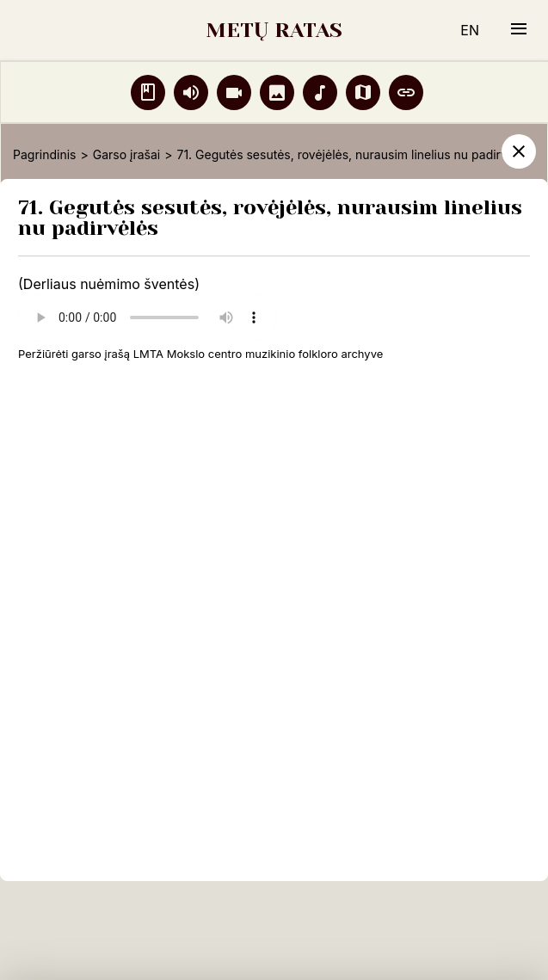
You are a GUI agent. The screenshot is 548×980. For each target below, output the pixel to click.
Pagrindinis (44, 154)
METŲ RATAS (274, 30)
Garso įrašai (126, 154)
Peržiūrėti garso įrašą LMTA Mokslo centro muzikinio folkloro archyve (200, 354)
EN (470, 30)
